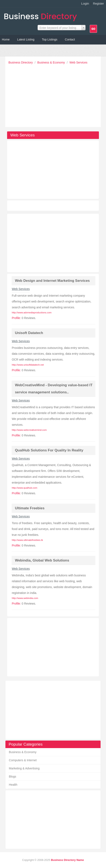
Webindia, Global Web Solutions (42, 560)
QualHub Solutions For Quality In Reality (49, 450)
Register (98, 4)
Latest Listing (26, 39)
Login (85, 3)
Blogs (13, 776)
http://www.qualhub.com (24, 488)
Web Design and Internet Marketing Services (52, 281)
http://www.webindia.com (25, 598)
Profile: (16, 318)
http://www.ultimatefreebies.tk (27, 540)
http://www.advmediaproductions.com (32, 313)
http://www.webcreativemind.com (29, 430)
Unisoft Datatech (29, 333)
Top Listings (50, 39)
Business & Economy (52, 62)
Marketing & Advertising (24, 768)
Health (13, 785)
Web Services (78, 62)
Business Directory (21, 62)
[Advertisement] (54, 95)
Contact (70, 39)
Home (6, 39)
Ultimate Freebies (30, 508)
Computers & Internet (23, 760)
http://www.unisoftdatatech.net (28, 365)
